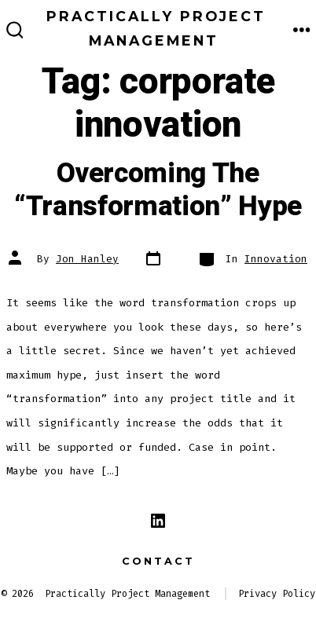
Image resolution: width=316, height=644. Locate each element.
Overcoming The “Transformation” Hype (158, 190)
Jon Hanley (87, 259)
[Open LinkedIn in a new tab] (158, 521)
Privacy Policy (277, 594)
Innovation (276, 259)
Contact (158, 561)
